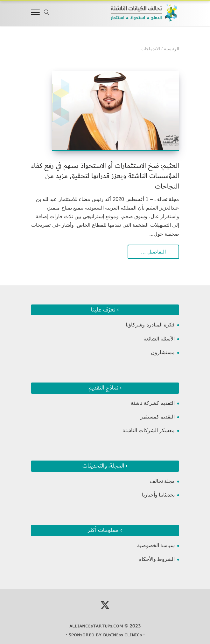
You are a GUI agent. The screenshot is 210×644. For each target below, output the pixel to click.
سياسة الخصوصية (156, 545)
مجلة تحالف (162, 481)
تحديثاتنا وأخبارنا (158, 495)
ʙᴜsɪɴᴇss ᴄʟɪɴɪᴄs (122, 635)
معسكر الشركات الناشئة (149, 430)
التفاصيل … (153, 252)
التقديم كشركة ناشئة (153, 403)
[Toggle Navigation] (35, 13)
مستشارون (163, 352)
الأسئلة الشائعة (159, 339)
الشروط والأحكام (157, 559)
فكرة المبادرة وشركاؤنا (150, 325)
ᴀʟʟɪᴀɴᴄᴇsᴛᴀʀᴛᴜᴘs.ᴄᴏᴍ (96, 626)
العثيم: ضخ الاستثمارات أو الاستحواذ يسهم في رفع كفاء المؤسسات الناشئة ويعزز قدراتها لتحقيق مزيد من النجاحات (105, 176)
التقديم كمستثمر (157, 417)
